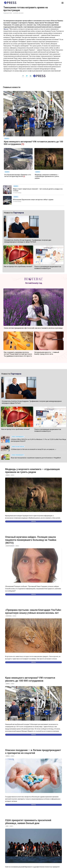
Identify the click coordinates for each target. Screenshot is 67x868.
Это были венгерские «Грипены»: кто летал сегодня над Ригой (18, 175)
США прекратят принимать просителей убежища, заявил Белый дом (28, 822)
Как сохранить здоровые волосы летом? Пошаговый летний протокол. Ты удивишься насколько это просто (18, 354)
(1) (23, 144)
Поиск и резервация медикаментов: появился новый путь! (48, 267)
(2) (24, 176)
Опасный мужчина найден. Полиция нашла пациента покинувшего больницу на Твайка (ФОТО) (31, 540)
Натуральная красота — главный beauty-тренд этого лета (47, 353)
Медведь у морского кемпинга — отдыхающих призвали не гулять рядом (47, 176)
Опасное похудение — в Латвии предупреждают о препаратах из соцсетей (33, 752)
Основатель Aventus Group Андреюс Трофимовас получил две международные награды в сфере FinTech (28, 241)
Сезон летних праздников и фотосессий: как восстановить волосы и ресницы (33, 328)
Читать (33, 521)
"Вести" (6, 29)
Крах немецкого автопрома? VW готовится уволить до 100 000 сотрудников (30, 679)
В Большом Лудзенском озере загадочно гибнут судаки (33, 200)
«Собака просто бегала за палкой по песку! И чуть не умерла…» (33, 449)
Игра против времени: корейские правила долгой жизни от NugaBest (36, 458)
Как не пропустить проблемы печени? (18, 266)
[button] (63, 3)
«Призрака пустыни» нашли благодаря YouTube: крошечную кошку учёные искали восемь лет (33, 611)
